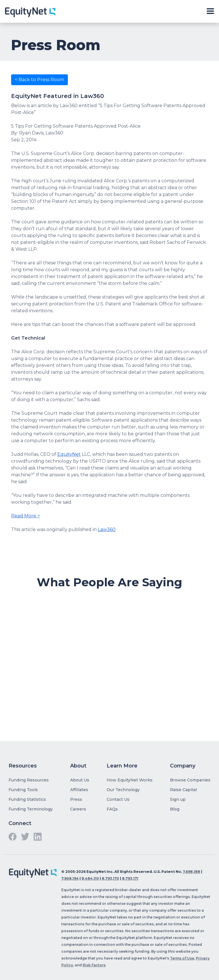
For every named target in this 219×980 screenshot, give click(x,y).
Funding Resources (29, 780)
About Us (80, 780)
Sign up (178, 799)
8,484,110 (90, 878)
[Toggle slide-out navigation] (210, 11)
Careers (78, 809)
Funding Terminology (31, 809)
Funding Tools (23, 790)
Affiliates (79, 790)
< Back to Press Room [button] (39, 80)
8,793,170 (110, 878)
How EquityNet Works (130, 780)
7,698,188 (191, 872)
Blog (175, 809)
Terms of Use (182, 958)
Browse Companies (190, 780)
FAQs (112, 809)
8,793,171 (130, 878)
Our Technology (123, 790)
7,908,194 (70, 878)
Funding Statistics (27, 799)
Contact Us (118, 799)
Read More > (26, 516)
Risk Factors (94, 965)
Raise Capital (183, 790)
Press (76, 799)
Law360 (107, 529)
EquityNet (69, 454)
